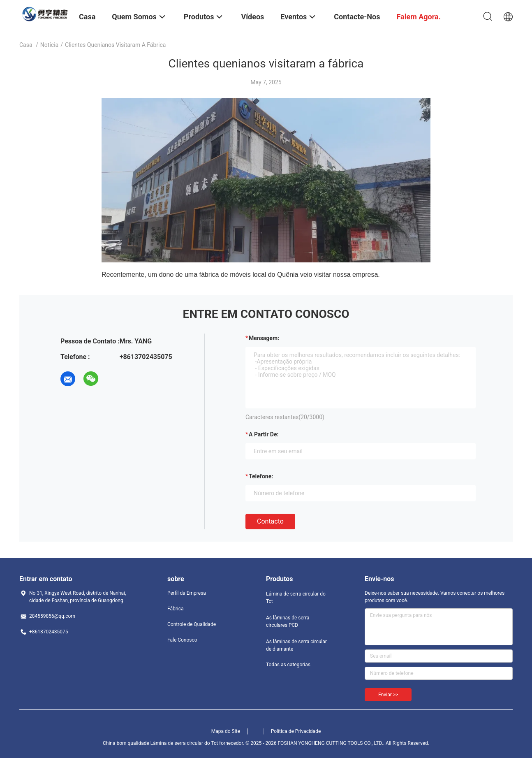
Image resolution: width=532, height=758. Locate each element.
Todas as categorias (288, 665)
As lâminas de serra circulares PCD (288, 621)
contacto (270, 521)
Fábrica (176, 609)
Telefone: (261, 476)
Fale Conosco (182, 640)
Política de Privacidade (296, 731)
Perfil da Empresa (187, 593)
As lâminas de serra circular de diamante (296, 645)
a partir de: (264, 434)
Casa (26, 45)
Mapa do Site (226, 731)
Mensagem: (264, 338)
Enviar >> (388, 695)
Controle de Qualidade (192, 624)
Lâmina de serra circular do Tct (296, 598)
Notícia (49, 45)
